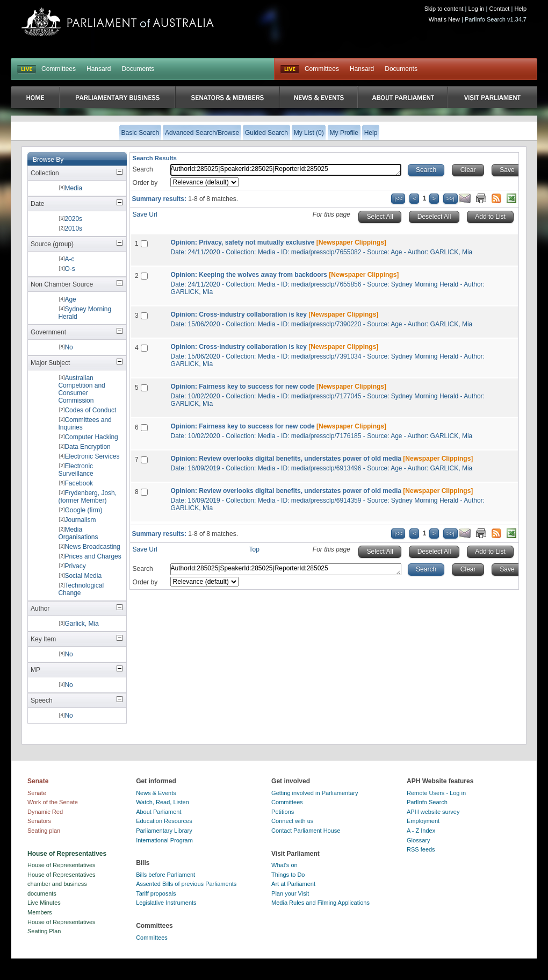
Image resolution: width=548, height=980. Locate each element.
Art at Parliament (293, 884)
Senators (39, 821)
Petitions (283, 812)
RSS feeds (421, 849)
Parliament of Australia (118, 22)
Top (254, 549)
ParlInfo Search (427, 802)
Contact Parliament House (306, 831)
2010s (73, 228)
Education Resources (164, 821)
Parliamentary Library (164, 831)
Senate (37, 793)
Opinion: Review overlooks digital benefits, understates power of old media (286, 459)
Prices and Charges (93, 556)
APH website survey (433, 812)
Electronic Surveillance (75, 470)
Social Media (83, 576)
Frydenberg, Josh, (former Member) (87, 497)
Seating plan (44, 831)
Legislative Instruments (166, 903)
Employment (423, 821)
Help (520, 9)
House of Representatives (62, 865)
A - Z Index (421, 831)
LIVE (27, 69)
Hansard (99, 69)
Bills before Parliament (165, 875)
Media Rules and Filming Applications (320, 903)
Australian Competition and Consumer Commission (81, 389)
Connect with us (292, 821)
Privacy (75, 566)
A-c (69, 259)
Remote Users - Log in (436, 793)
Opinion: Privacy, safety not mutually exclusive (243, 242)
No (68, 347)
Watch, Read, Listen (163, 802)
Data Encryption (87, 447)
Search (143, 169)
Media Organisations (78, 533)
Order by (145, 183)
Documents (138, 69)
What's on (284, 865)
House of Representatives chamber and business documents (62, 884)
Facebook (79, 483)
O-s (70, 269)
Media (73, 188)
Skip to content (444, 9)
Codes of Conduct (90, 410)
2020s (73, 219)
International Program (164, 840)
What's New (444, 19)
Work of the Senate (53, 802)
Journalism (80, 520)
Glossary (418, 840)
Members (40, 912)
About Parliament (158, 812)
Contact (499, 9)
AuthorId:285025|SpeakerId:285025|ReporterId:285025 (286, 170)
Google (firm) (83, 510)
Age (70, 299)
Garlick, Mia (81, 624)
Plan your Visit (290, 893)
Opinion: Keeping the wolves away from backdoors (249, 275)
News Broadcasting (92, 547)
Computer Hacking (91, 437)
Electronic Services (92, 456)
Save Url (145, 214)
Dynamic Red (45, 812)
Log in (477, 9)
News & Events (156, 793)
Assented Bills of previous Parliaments (186, 884)
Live (290, 69)
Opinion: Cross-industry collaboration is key (239, 314)
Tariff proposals (156, 893)
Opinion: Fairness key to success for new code (243, 387)
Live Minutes (44, 903)
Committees (59, 69)
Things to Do (288, 875)
